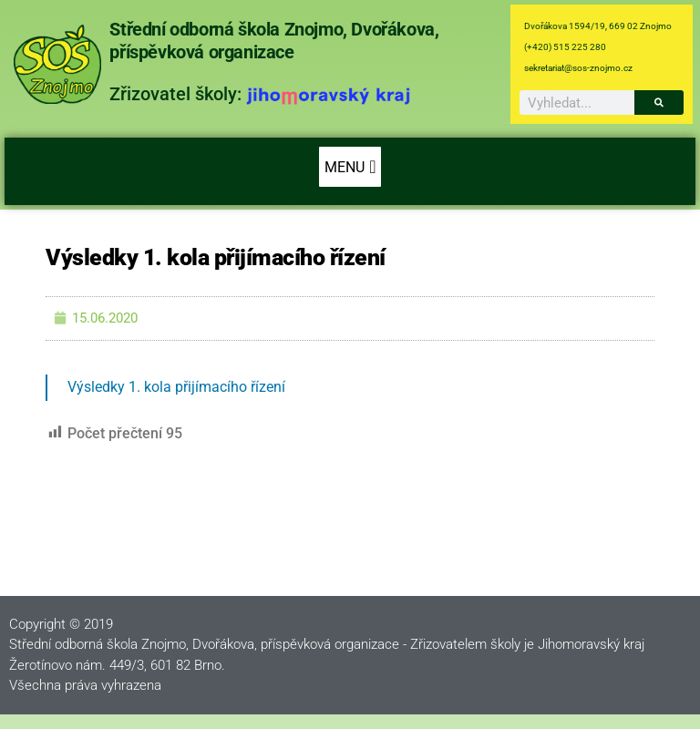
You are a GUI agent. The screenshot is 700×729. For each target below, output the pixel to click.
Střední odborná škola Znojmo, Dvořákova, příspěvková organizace (274, 41)
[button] (350, 167)
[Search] (659, 103)
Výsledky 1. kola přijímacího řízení (176, 387)
